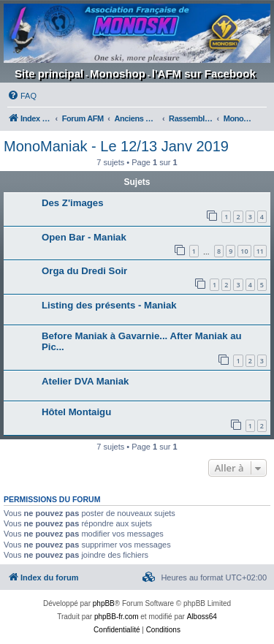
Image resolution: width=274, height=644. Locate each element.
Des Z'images (73, 203)
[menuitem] (22, 96)
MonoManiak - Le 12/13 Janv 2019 (116, 146)
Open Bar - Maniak (84, 237)
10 (244, 251)
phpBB (104, 603)
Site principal (49, 73)
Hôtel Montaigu (76, 412)
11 (260, 251)
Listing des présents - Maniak (109, 305)
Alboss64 (202, 617)
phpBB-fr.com (117, 617)
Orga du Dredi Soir (84, 271)
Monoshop (118, 73)
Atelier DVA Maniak (85, 381)
